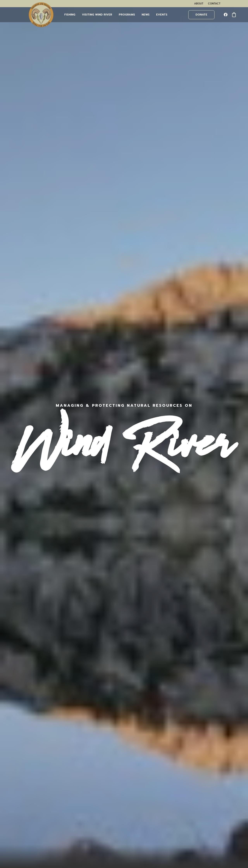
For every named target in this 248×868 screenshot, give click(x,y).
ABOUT (199, 4)
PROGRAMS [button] (127, 15)
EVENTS (162, 15)
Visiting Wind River (97, 15)
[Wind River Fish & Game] (41, 15)
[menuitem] (199, 4)
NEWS (146, 15)
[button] (226, 15)
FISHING (70, 15)
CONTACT (214, 4)
